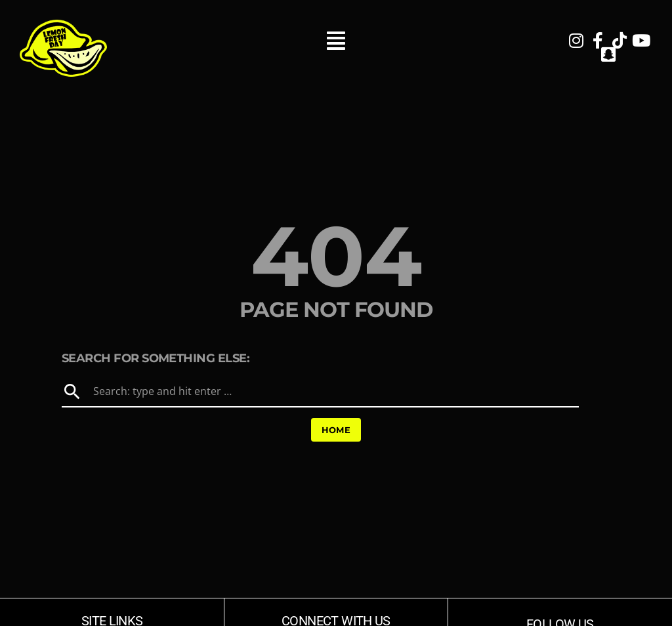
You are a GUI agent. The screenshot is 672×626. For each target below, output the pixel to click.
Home (336, 430)
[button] (336, 48)
